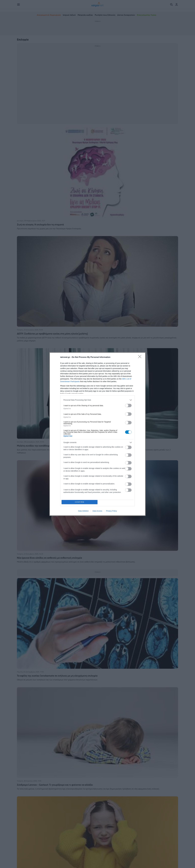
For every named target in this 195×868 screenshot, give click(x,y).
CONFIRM (80, 502)
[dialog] (97, 434)
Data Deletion (83, 511)
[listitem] (97, 400)
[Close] (141, 357)
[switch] (128, 405)
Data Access (97, 511)
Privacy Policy (111, 511)
